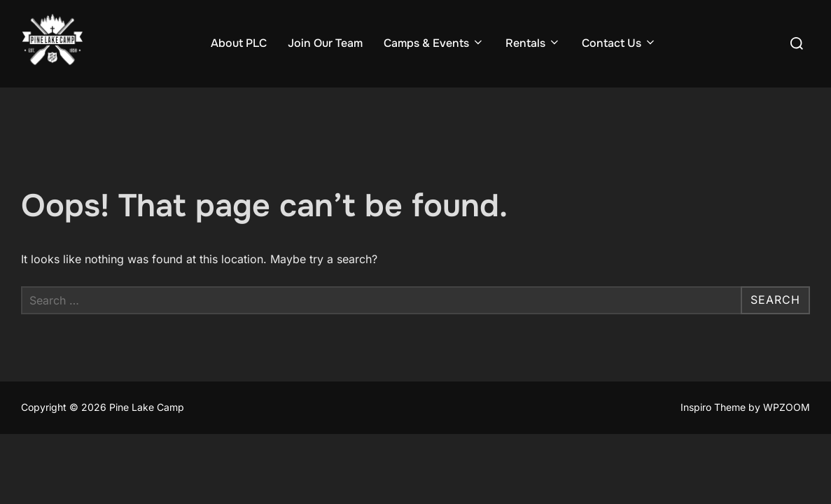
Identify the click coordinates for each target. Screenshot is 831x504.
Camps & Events (434, 43)
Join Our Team (325, 43)
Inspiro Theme (713, 408)
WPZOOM (787, 408)
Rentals (533, 43)
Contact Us (619, 43)
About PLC (239, 43)
